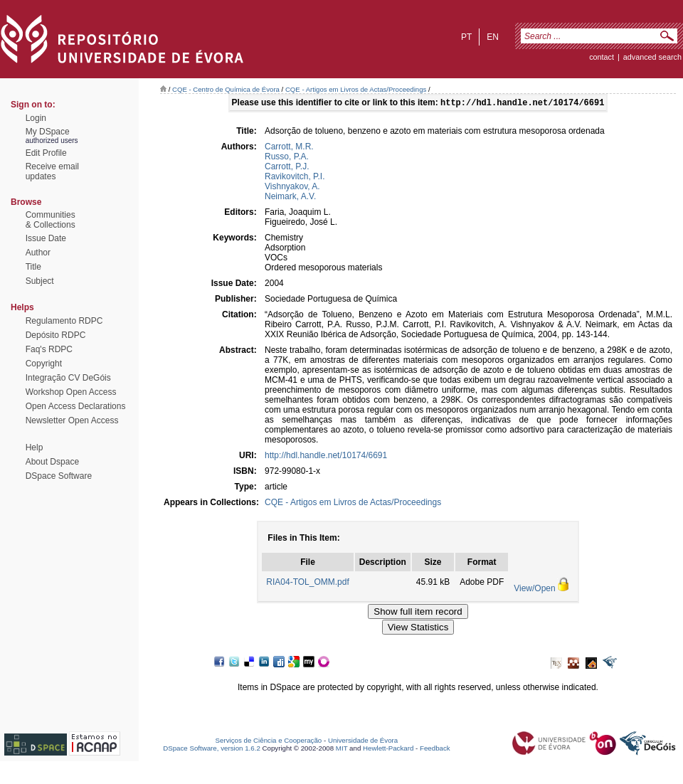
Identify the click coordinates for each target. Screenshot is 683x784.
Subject (40, 281)
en (493, 37)
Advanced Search (652, 57)
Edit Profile (46, 153)
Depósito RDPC (56, 335)
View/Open (534, 590)
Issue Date (46, 238)
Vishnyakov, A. (292, 188)
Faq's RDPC (49, 349)
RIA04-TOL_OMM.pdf (307, 583)
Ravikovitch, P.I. (295, 178)
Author (38, 253)
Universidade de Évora (363, 742)
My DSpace (48, 132)
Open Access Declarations (76, 406)
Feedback (435, 749)
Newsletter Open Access (72, 420)
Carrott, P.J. (287, 168)
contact (602, 57)
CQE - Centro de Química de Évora (226, 89)
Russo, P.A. (287, 158)
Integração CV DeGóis (68, 378)
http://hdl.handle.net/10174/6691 (326, 457)
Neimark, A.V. (290, 198)
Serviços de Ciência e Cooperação (269, 742)
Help (35, 447)
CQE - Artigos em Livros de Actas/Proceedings (356, 89)
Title (33, 267)
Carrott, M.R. (289, 148)
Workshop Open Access (71, 392)
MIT (342, 749)
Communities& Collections (51, 220)
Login (36, 118)
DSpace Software (59, 476)
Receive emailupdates (52, 171)
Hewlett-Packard (388, 749)
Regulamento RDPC (64, 321)
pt (466, 37)
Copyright (44, 364)
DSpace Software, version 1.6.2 (212, 749)
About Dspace (52, 462)
